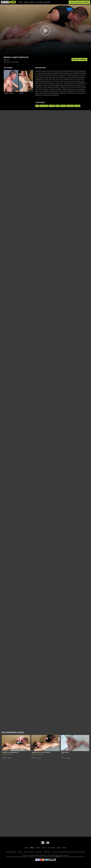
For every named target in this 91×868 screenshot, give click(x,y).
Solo (62, 757)
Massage (77, 106)
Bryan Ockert (9, 93)
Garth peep (65, 752)
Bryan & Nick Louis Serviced (41, 752)
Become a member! (79, 59)
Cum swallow (44, 106)
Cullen (11, 754)
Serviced (4, 757)
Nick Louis (41, 754)
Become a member (82, 2)
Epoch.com (14, 857)
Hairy (57, 106)
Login (71, 2)
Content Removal (81, 857)
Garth (21, 93)
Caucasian (70, 106)
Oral (37, 106)
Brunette (52, 106)
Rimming (63, 106)
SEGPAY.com (58, 857)
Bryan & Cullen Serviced (11, 752)
